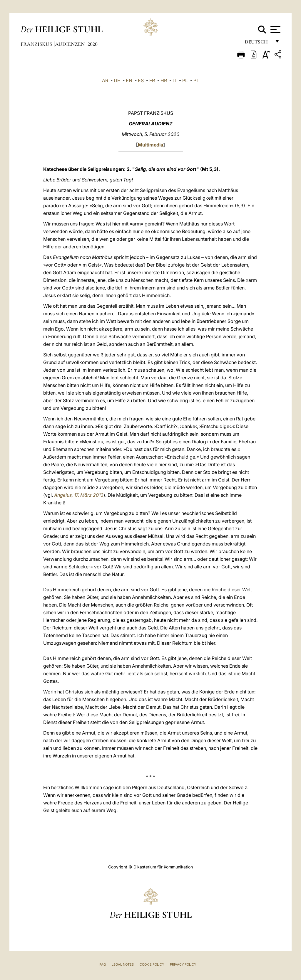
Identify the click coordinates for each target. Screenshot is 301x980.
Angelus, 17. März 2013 (79, 495)
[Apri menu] (275, 29)
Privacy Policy (183, 964)
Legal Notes (123, 964)
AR (105, 80)
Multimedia (150, 145)
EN (129, 80)
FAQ (103, 964)
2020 (93, 44)
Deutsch (258, 43)
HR (164, 80)
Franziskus (37, 44)
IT (175, 80)
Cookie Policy (152, 964)
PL (185, 80)
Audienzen (70, 44)
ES (141, 80)
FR (152, 80)
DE (117, 80)
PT (196, 80)
